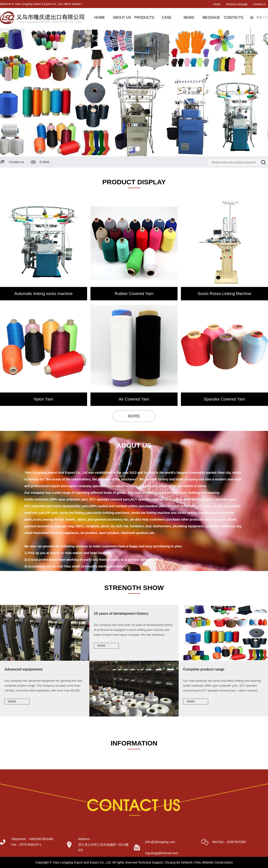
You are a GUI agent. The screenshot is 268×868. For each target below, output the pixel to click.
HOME (100, 18)
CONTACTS (234, 18)
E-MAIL (45, 162)
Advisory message (237, 4)
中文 (259, 17)
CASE (167, 18)
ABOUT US (122, 18)
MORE (134, 416)
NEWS (189, 18)
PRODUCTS (144, 18)
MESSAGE (211, 18)
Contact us (259, 4)
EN (266, 17)
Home (217, 4)
